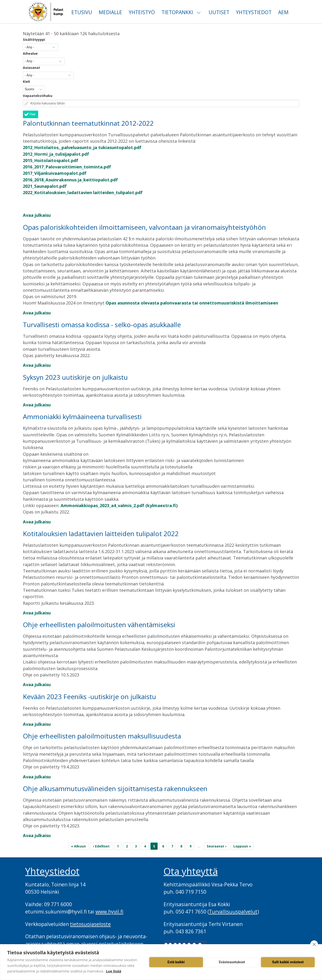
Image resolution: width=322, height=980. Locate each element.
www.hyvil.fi (109, 912)
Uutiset (219, 12)
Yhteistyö (142, 12)
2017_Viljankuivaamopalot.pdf (55, 173)
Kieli (26, 81)
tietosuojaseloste (90, 924)
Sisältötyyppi (34, 40)
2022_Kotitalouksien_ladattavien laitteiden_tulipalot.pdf (83, 192)
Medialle (110, 12)
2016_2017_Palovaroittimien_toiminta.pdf (67, 167)
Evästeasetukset (232, 962)
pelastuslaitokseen (121, 944)
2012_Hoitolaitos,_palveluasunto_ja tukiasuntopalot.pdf (82, 147)
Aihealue (30, 53)
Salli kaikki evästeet (288, 962)
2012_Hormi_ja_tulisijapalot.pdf (56, 154)
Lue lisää (114, 971)
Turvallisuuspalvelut (233, 912)
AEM (283, 12)
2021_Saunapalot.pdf (45, 186)
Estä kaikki (176, 962)
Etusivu (82, 12)
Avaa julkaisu (37, 215)
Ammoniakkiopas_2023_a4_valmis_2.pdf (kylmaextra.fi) (119, 505)
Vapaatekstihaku (38, 96)
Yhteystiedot (254, 12)
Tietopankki (177, 12)
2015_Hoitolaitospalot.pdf (51, 160)
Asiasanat (31, 68)
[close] (314, 944)
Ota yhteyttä (191, 871)
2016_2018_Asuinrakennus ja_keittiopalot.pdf (70, 180)
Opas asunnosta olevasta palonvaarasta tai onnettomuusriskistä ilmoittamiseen (192, 303)
